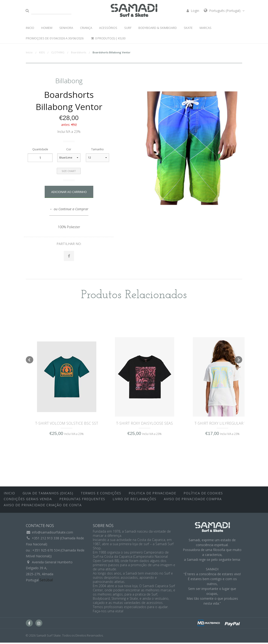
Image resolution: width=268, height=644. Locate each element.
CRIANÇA (86, 28)
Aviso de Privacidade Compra (193, 500)
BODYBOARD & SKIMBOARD (158, 28)
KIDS (42, 52)
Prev (30, 361)
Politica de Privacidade (152, 494)
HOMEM (47, 28)
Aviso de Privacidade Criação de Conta (43, 506)
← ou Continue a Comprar (69, 209)
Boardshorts (79, 52)
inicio (9, 494)
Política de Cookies (203, 494)
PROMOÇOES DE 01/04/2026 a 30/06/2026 (55, 38)
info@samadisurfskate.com (52, 534)
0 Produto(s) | (108, 38)
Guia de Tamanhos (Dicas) (48, 494)
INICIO (30, 28)
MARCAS (206, 28)
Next (238, 361)
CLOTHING (58, 52)
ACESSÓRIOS (108, 28)
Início (29, 52)
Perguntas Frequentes (82, 500)
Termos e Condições (101, 494)
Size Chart (69, 171)
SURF (128, 28)
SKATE (188, 28)
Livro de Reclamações (134, 500)
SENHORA (66, 28)
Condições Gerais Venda (28, 500)
